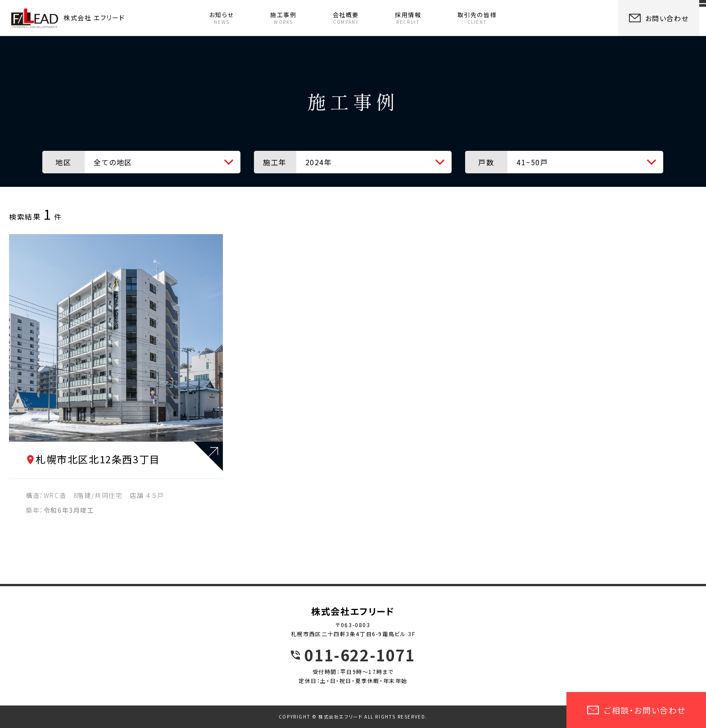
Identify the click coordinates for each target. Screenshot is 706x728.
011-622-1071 (360, 655)
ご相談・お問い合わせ (636, 710)
